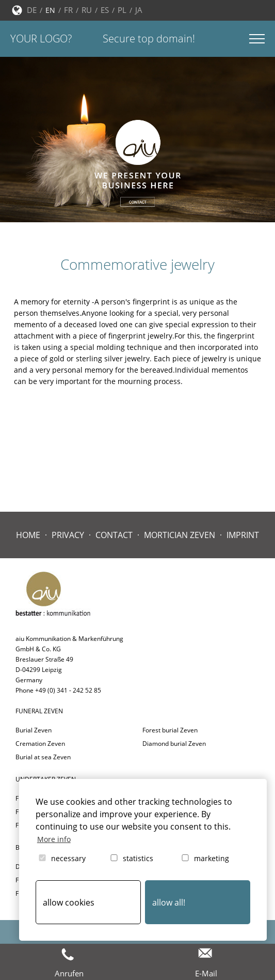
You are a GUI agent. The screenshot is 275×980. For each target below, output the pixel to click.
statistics (131, 858)
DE (32, 10)
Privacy (68, 535)
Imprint (243, 535)
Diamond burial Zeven (174, 744)
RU (87, 10)
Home (28, 535)
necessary (61, 858)
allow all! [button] (169, 902)
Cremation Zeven (40, 744)
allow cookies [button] (69, 902)
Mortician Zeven (180, 535)
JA (139, 10)
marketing (205, 858)
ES (105, 10)
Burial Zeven (34, 730)
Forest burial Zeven (170, 730)
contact (114, 535)
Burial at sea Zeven (43, 757)
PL (122, 10)
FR (68, 10)
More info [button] (54, 839)
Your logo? (41, 39)
